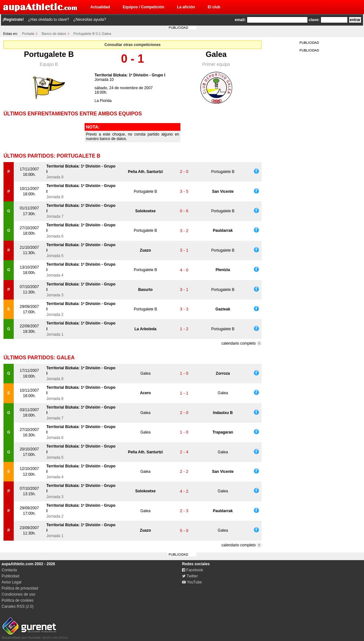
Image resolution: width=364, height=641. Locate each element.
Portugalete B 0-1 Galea (92, 34)
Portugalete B (49, 54)
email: (240, 20)
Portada (28, 34)
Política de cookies (18, 600)
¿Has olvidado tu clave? (49, 20)
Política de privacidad (20, 588)
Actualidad (100, 7)
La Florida (103, 101)
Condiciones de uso (18, 594)
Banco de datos (54, 34)
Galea (216, 54)
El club (214, 7)
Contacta (9, 570)
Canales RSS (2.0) (18, 606)
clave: (314, 20)
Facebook (193, 570)
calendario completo (239, 343)
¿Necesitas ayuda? (90, 20)
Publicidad (10, 576)
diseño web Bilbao (35, 636)
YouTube (192, 582)
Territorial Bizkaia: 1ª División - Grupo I (130, 75)
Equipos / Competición (143, 7)
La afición (186, 7)
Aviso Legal (11, 582)
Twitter (190, 576)
